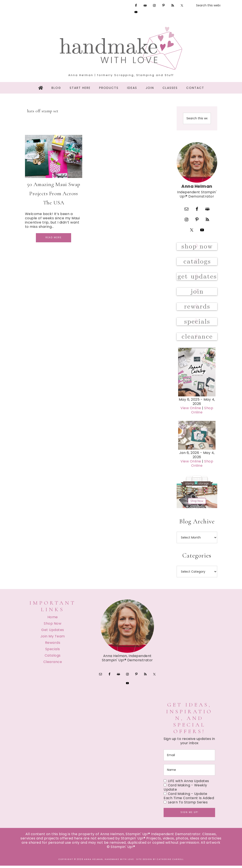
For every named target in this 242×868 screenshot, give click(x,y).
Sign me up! (189, 815)
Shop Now (53, 625)
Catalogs (53, 657)
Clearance (53, 664)
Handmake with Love (121, 48)
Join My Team (53, 638)
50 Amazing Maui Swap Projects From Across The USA (54, 193)
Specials (53, 651)
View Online (191, 410)
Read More (54, 238)
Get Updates (53, 632)
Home (53, 619)
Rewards (53, 645)
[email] (189, 758)
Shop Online (202, 412)
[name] (189, 772)
